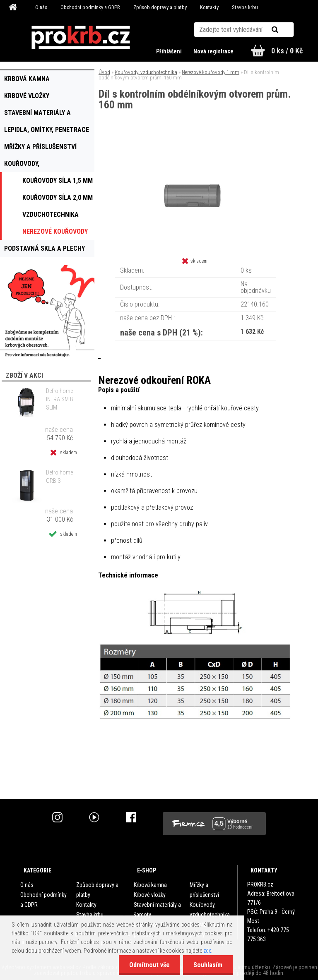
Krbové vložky (150, 895)
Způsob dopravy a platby (160, 7)
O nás (41, 7)
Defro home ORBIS (59, 477)
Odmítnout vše (149, 965)
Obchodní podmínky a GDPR (90, 7)
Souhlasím (208, 965)
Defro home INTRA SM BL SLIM (61, 399)
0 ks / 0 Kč (287, 51)
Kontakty (209, 7)
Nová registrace (213, 51)
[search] (285, 30)
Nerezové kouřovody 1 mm (211, 72)
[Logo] (81, 38)
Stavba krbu (245, 7)
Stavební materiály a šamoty (157, 910)
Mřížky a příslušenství (204, 890)
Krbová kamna (150, 885)
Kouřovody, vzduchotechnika (146, 72)
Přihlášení (170, 51)
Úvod (104, 72)
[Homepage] (14, 7)
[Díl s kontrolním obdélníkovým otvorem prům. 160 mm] (195, 145)
